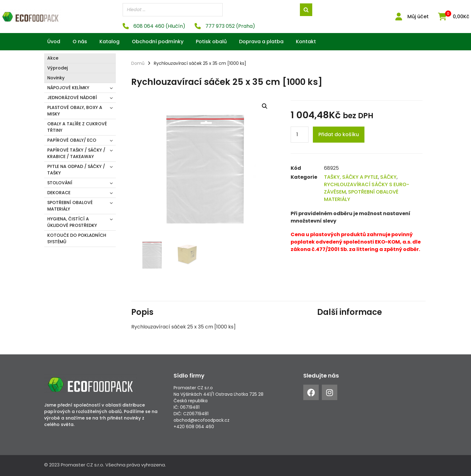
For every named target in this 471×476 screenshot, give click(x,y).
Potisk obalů (211, 42)
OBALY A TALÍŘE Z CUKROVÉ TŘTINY (77, 127)
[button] (265, 106)
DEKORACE (59, 193)
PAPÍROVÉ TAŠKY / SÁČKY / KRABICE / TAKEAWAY (76, 153)
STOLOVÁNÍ (60, 183)
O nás (80, 42)
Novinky (56, 78)
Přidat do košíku (339, 134)
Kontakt (306, 42)
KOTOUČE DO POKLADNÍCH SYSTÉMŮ (77, 238)
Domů (138, 63)
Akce (53, 58)
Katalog (109, 42)
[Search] (306, 10)
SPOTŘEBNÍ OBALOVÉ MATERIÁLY (70, 206)
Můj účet (418, 17)
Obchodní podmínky (158, 42)
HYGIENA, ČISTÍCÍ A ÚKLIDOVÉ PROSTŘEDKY (72, 222)
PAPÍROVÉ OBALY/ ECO (72, 140)
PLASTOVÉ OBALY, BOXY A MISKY (75, 111)
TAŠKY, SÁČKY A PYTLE (351, 177)
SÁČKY (388, 177)
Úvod (54, 42)
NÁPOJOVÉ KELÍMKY (68, 88)
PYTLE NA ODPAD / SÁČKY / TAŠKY (76, 170)
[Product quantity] (300, 135)
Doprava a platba (261, 42)
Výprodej (57, 68)
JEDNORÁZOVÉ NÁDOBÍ (72, 98)
